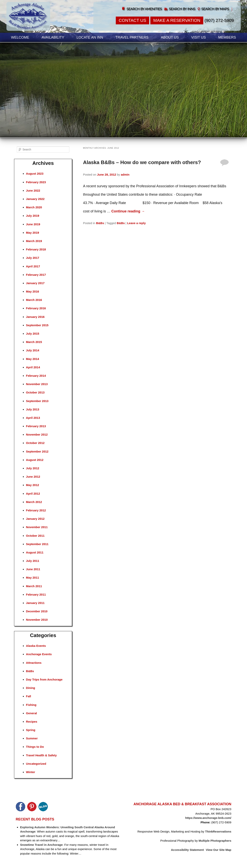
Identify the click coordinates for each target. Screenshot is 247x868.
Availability (53, 37)
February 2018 (36, 249)
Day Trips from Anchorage (44, 679)
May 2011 (33, 578)
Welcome (20, 37)
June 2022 (33, 190)
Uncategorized (36, 764)
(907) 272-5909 (219, 20)
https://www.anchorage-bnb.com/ (208, 818)
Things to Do (35, 747)
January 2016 (35, 317)
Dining (31, 688)
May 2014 (33, 359)
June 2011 (33, 569)
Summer (32, 738)
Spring (31, 730)
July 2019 (33, 216)
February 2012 (36, 510)
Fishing (31, 705)
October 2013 (35, 392)
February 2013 (36, 426)
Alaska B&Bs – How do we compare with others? (142, 162)
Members (227, 37)
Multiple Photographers (215, 841)
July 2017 (33, 258)
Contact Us (132, 20)
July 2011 (33, 561)
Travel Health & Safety (41, 755)
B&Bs (100, 223)
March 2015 (34, 342)
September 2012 (37, 451)
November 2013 (37, 384)
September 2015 (37, 325)
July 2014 (33, 350)
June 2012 (33, 477)
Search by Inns (182, 9)
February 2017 (36, 275)
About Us (170, 37)
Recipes (32, 722)
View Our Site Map (219, 850)
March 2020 (34, 207)
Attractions (34, 663)
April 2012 (33, 494)
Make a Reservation (177, 20)
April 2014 (33, 367)
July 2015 (33, 334)
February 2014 (36, 376)
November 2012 (37, 434)
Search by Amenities (144, 9)
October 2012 (35, 443)
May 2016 (33, 291)
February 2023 (36, 182)
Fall (29, 696)
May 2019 (33, 233)
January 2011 (35, 603)
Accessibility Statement (187, 850)
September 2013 (37, 401)
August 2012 (35, 460)
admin (125, 175)
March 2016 (34, 300)
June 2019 (33, 224)
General (31, 713)
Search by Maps (215, 9)
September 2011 (37, 544)
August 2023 (35, 174)
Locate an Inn (90, 37)
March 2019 (34, 241)
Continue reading (128, 211)
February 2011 (36, 594)
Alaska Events (36, 646)
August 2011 (35, 552)
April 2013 (33, 418)
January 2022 (35, 199)
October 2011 (35, 536)
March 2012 (34, 502)
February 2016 (36, 308)
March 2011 (34, 586)
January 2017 (35, 283)
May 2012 (33, 485)
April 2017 (33, 266)
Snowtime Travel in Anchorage (41, 845)
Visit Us (198, 37)
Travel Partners (132, 37)
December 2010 (37, 611)
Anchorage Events (39, 654)
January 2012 (35, 519)
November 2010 (37, 620)
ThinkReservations (218, 831)
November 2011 (37, 527)
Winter (31, 772)
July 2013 (33, 409)
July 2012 (33, 468)
